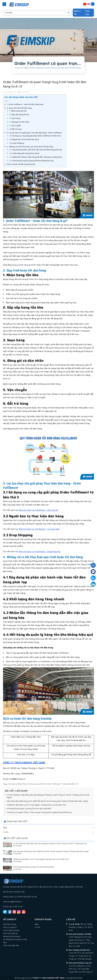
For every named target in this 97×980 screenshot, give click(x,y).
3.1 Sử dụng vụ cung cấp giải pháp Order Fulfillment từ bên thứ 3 (35, 135)
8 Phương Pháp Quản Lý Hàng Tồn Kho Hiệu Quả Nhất (28, 808)
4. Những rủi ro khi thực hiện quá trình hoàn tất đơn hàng (30, 146)
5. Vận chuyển (15, 125)
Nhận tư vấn (77, 12)
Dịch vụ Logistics (10, 927)
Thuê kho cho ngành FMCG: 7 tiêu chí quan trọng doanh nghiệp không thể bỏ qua (38, 812)
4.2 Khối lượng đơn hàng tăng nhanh (24, 153)
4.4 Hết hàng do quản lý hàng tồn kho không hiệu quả (32, 160)
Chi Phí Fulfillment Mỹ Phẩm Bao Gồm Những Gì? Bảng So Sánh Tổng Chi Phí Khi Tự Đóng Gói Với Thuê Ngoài (47, 796)
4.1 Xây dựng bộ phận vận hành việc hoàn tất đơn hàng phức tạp (36, 149)
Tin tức (6, 832)
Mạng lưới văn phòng (12, 936)
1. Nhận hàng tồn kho (18, 110)
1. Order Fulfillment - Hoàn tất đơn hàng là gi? (25, 104)
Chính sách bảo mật (11, 945)
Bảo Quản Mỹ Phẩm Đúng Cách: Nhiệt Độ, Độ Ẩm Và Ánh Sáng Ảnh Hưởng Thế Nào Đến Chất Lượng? (47, 801)
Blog (5, 827)
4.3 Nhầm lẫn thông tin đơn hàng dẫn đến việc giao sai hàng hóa (36, 157)
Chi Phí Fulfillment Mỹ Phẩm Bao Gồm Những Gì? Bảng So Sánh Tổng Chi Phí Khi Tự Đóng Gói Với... (50, 843)
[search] (69, 12)
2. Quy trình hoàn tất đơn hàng (19, 108)
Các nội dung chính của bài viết (21, 97)
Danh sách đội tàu (10, 933)
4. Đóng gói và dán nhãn (19, 121)
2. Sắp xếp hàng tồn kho (19, 114)
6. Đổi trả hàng (16, 129)
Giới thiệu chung (10, 924)
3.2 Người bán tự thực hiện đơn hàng (24, 139)
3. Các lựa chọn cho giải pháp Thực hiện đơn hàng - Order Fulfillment (34, 132)
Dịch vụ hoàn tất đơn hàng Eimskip (21, 164)
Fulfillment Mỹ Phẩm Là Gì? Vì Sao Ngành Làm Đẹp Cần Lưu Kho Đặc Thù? (36, 805)
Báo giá (88, 12)
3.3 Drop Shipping (17, 143)
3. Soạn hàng (15, 118)
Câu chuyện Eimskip (11, 930)
